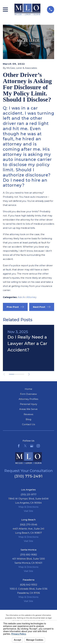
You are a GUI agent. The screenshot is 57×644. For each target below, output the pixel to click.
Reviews (28, 414)
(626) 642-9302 (28, 585)
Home (28, 389)
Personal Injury (28, 404)
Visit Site (28, 511)
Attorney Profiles (28, 399)
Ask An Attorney (27, 297)
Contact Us (28, 424)
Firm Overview (28, 394)
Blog (28, 419)
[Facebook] (19, 446)
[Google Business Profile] (32, 446)
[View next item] (29, 374)
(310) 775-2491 (28, 476)
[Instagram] (38, 446)
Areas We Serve (28, 409)
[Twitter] (25, 446)
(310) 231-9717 (28, 494)
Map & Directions (28, 507)
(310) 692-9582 (28, 555)
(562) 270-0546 (28, 525)
